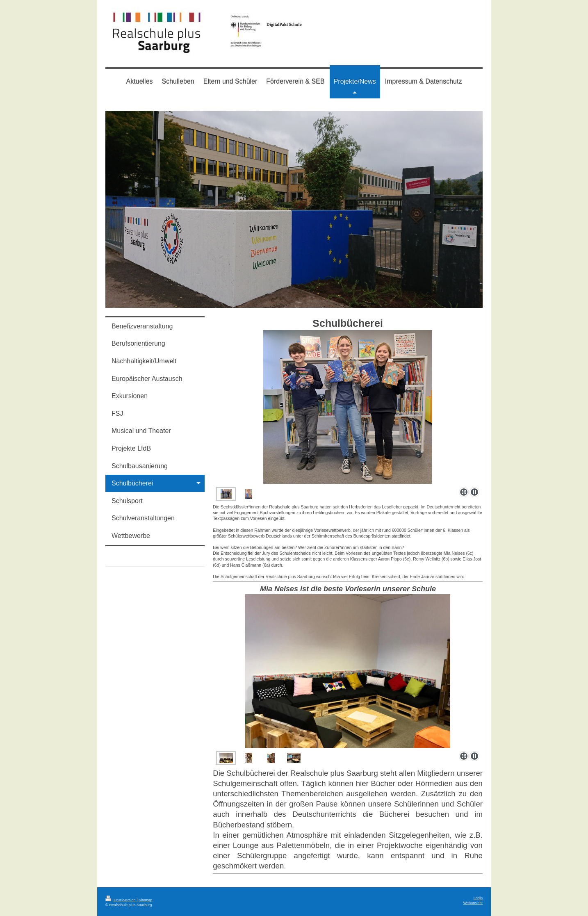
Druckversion (121, 900)
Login (478, 898)
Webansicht (473, 903)
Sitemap (145, 900)
